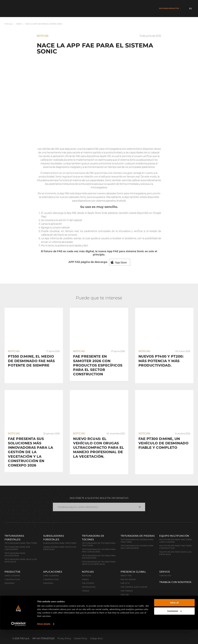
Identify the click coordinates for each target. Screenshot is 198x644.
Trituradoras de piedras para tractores (137, 536)
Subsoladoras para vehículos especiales (60, 544)
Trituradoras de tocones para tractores (99, 540)
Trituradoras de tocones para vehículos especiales (99, 558)
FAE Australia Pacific (132, 594)
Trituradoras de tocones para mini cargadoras (99, 546)
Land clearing (12, 571)
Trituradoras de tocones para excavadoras (99, 552)
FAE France (127, 586)
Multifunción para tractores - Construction (176, 542)
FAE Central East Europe (134, 582)
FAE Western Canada (132, 598)
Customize (174, 625)
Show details (44, 638)
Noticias (88, 567)
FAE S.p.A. (9, 24)
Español (12, 609)
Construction (12, 575)
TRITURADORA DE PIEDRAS (138, 531)
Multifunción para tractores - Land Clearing (176, 536)
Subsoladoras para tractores (60, 539)
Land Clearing (51, 571)
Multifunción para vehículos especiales (175, 549)
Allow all (174, 617)
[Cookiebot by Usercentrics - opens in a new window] (18, 638)
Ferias (85, 575)
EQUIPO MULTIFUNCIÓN (174, 531)
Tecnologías (89, 582)
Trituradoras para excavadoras (15, 550)
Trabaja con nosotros (175, 578)
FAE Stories (88, 579)
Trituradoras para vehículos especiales (21, 556)
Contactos (165, 571)
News (19, 24)
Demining (9, 579)
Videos (85, 586)
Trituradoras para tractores (21, 539)
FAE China (126, 601)
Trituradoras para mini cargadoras (17, 544)
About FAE (126, 571)
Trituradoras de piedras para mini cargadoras (137, 542)
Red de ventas (128, 575)
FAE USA (125, 590)
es (190, 9)
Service (165, 567)
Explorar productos (169, 8)
